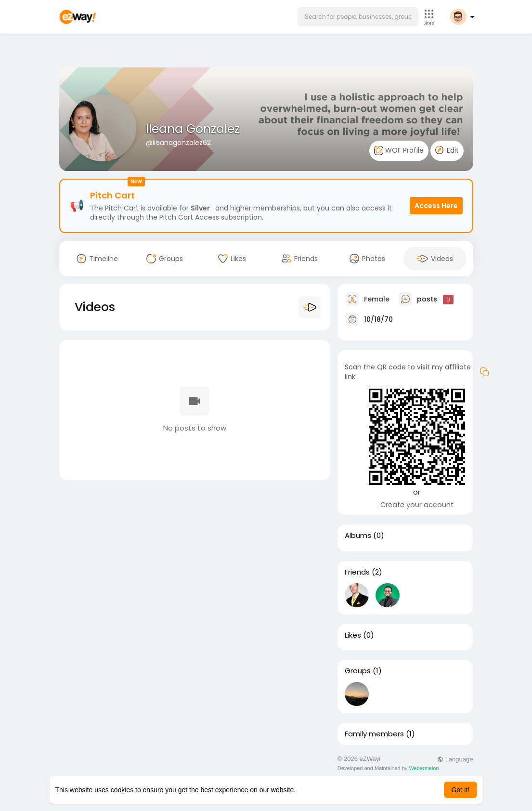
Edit (447, 150)
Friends (357, 572)
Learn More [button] (315, 790)
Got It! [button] (460, 790)
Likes (353, 635)
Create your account (417, 505)
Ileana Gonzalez (193, 129)
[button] (358, 17)
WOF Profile (399, 150)
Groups (358, 671)
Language (455, 759)
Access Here (436, 206)
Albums (358, 536)
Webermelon (424, 768)
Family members (374, 734)
